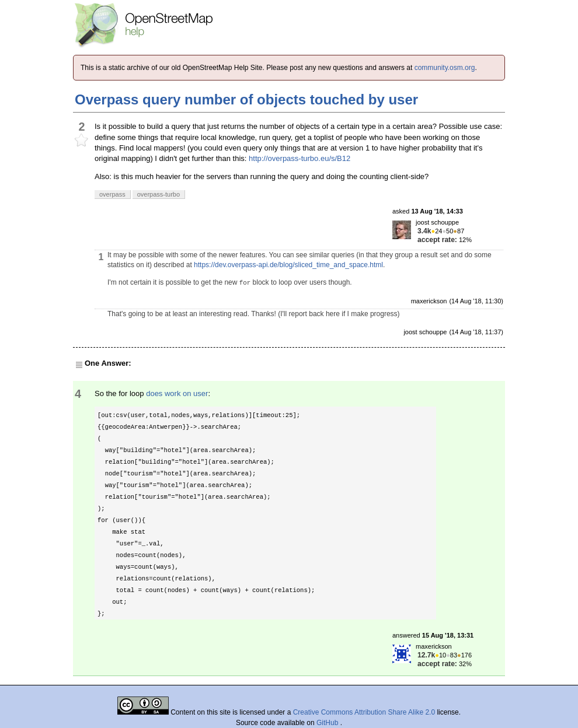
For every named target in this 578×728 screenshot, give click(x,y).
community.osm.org (445, 68)
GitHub (328, 723)
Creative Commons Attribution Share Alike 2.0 (364, 712)
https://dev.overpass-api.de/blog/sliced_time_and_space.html (288, 265)
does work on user (177, 393)
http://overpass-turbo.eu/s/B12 (300, 158)
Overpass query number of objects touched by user (246, 99)
